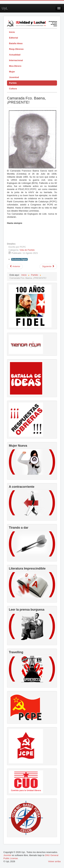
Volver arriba (54, 861)
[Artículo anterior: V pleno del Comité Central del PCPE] (15, 266)
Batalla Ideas (16, 43)
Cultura (13, 89)
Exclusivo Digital (19, 259)
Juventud (14, 77)
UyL (5, 8)
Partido (13, 83)
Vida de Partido (27, 250)
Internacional (16, 60)
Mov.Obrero (15, 66)
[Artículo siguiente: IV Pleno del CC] (48, 266)
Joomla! (7, 855)
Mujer (12, 72)
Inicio (12, 32)
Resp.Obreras (16, 49)
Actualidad (15, 55)
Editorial (13, 38)
